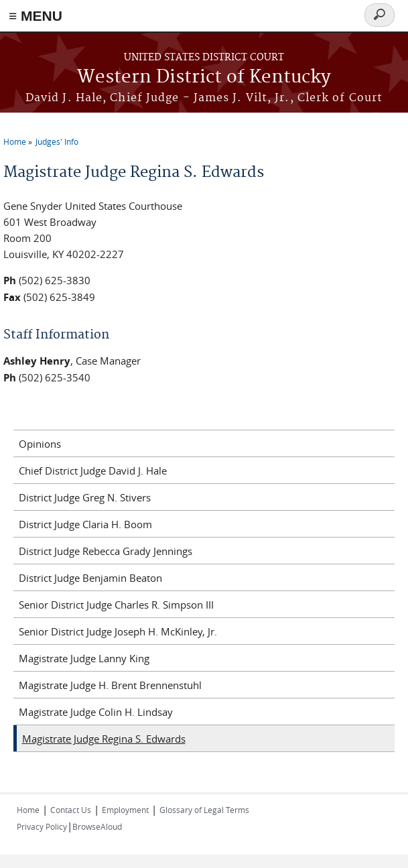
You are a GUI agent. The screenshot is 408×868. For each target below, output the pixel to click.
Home (15, 141)
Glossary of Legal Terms (204, 810)
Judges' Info (57, 141)
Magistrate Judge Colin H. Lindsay (96, 712)
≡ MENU (36, 16)
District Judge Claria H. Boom (85, 524)
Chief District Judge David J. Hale (93, 471)
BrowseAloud (97, 826)
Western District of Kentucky (204, 77)
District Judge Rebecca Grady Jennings (106, 551)
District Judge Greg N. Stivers (85, 497)
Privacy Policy (42, 826)
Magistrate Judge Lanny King (84, 658)
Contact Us (71, 810)
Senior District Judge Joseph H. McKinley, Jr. (118, 631)
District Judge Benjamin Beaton (90, 578)
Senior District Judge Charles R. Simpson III (116, 605)
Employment (125, 810)
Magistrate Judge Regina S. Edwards (104, 739)
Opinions (40, 444)
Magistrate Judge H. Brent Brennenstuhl (110, 685)
